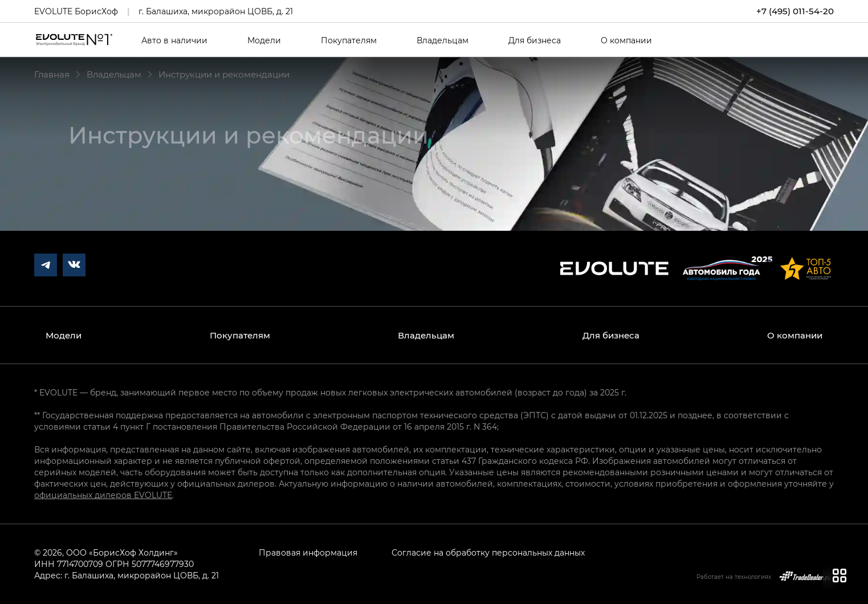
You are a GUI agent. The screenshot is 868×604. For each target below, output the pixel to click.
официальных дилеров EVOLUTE (103, 495)
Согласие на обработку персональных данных (488, 552)
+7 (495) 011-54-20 (795, 11)
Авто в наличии (174, 40)
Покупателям (349, 40)
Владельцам (443, 40)
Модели (264, 40)
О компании (626, 40)
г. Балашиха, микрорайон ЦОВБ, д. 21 (216, 11)
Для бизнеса (535, 40)
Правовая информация (308, 552)
